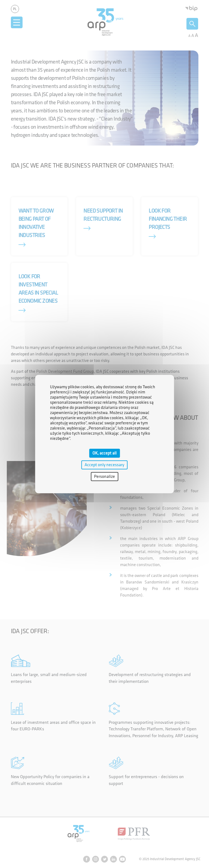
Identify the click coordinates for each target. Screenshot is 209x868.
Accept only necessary (104, 465)
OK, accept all (104, 453)
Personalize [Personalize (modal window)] (104, 477)
